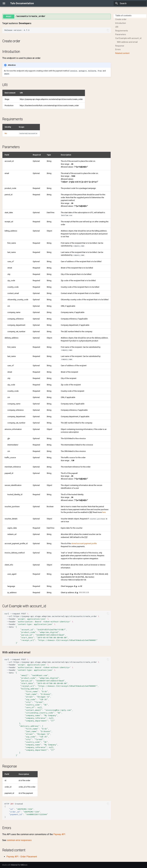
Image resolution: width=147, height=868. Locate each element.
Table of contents (123, 16)
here (104, 512)
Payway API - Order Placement (22, 857)
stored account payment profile (84, 543)
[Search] (130, 3)
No (6, 133)
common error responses (19, 840)
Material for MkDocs (19, 865)
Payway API (59, 834)
